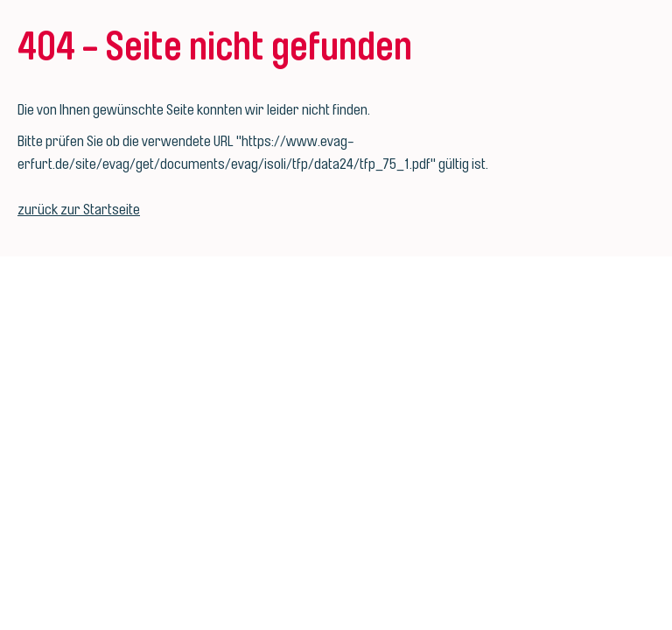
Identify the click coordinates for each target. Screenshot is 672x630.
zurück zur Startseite (79, 210)
